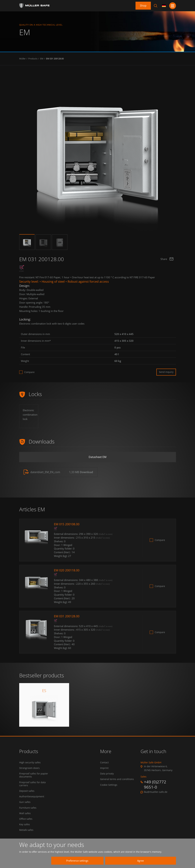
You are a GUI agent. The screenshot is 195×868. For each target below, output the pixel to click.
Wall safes (25, 813)
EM (42, 59)
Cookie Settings (109, 785)
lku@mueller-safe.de (156, 792)
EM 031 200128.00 (55, 59)
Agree (140, 861)
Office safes (26, 819)
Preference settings (77, 861)
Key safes (25, 824)
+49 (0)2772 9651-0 (155, 784)
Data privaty (107, 774)
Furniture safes (28, 808)
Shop (143, 6)
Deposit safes (27, 791)
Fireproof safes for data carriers (32, 784)
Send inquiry (166, 372)
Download (86, 472)
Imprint (104, 768)
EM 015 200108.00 (67, 524)
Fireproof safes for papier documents (34, 775)
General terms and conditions (117, 779)
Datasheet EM (97, 457)
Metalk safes (26, 830)
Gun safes (25, 802)
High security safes (30, 763)
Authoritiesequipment (32, 796)
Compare (29, 372)
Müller (22, 59)
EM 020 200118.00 (67, 570)
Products (33, 59)
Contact (104, 763)
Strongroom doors (29, 768)
